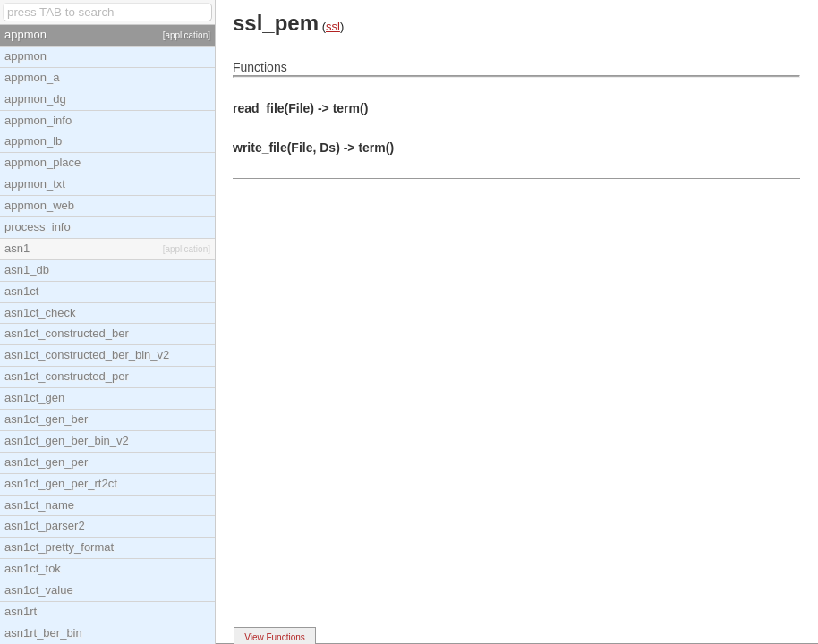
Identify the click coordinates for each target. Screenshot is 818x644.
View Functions (275, 637)
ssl (333, 26)
